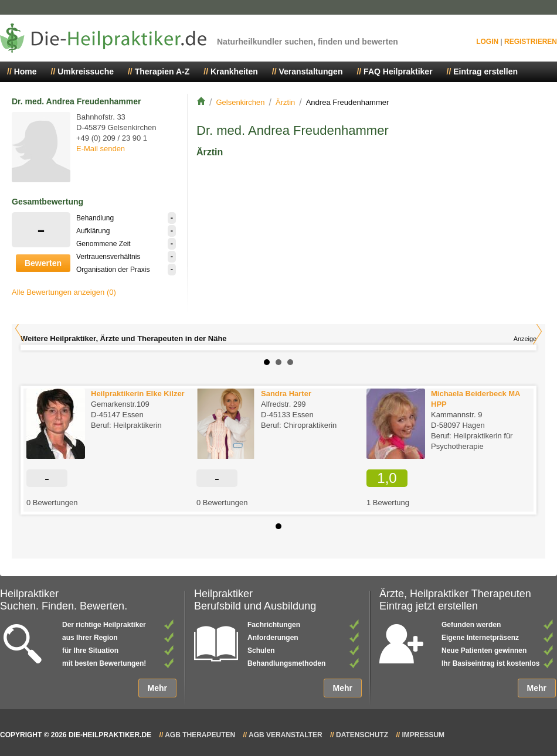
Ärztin (285, 102)
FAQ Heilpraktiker (398, 71)
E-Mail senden (101, 149)
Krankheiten (234, 71)
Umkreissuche (86, 71)
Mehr (157, 688)
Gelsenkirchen (240, 102)
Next (537, 331)
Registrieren (531, 42)
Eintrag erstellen (485, 71)
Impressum (423, 735)
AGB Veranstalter (286, 735)
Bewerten (43, 263)
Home (26, 71)
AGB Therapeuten (200, 735)
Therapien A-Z (162, 71)
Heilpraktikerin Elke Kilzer (138, 394)
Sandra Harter (286, 394)
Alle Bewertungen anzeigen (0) (64, 292)
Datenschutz (362, 735)
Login (487, 42)
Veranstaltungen (311, 71)
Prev (20, 328)
